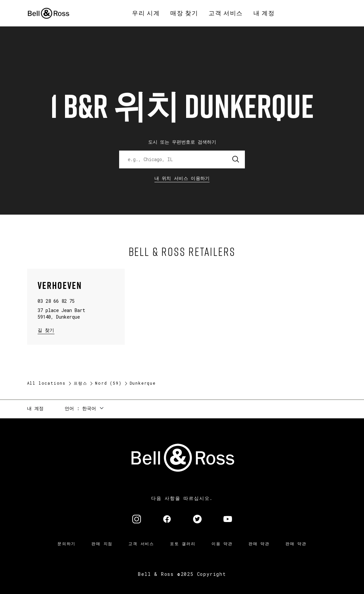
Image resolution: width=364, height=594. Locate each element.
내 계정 (35, 408)
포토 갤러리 (183, 543)
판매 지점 (102, 543)
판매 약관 (259, 543)
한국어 (89, 408)
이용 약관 (222, 543)
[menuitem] (146, 13)
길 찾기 (46, 330)
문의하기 (66, 543)
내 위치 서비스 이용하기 (182, 178)
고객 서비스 (141, 543)
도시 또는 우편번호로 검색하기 (182, 142)
